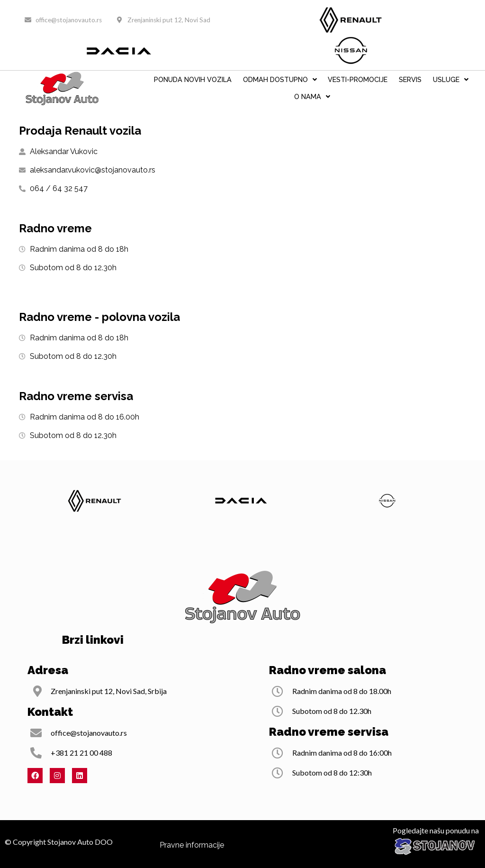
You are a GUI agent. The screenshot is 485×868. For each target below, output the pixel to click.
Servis (410, 79)
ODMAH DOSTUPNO (280, 80)
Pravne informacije (192, 845)
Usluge (451, 80)
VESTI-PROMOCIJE (358, 79)
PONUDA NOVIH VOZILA (193, 79)
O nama (312, 97)
